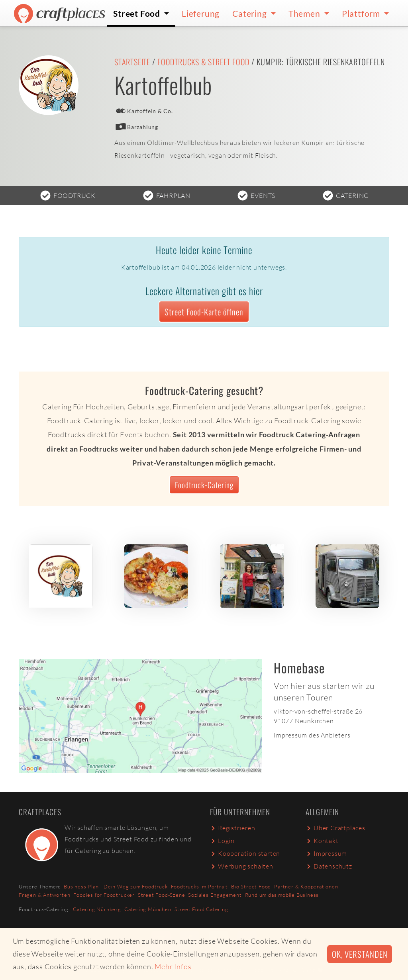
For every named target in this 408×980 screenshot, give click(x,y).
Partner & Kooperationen (306, 886)
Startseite (132, 62)
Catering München (148, 909)
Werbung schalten (242, 866)
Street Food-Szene (162, 895)
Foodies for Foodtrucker (104, 895)
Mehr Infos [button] (173, 966)
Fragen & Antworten (44, 895)
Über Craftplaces (335, 828)
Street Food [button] (138, 13)
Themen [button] (305, 13)
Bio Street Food (251, 886)
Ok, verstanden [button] (360, 954)
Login (222, 841)
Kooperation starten (245, 853)
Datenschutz (329, 866)
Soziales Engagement (215, 895)
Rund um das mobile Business (282, 895)
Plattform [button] (362, 13)
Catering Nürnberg (97, 909)
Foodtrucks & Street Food (203, 62)
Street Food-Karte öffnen (204, 312)
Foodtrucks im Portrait (200, 886)
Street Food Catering (201, 909)
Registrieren (233, 828)
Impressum (326, 853)
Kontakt (322, 841)
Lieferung (201, 13)
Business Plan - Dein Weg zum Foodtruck (116, 886)
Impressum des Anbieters (312, 735)
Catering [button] (250, 13)
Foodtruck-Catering (204, 485)
